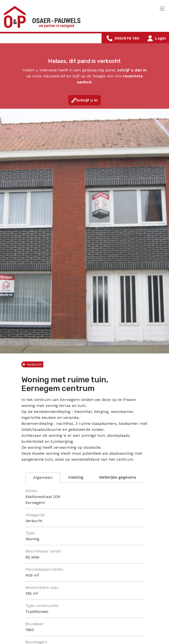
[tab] (43, 478)
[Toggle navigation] (162, 9)
